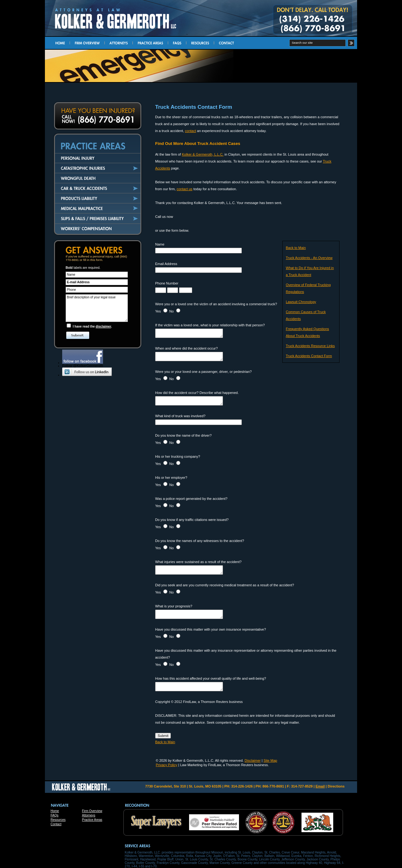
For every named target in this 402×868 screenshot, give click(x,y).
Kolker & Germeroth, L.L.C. (203, 154)
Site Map (270, 760)
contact (190, 131)
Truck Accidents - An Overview (309, 258)
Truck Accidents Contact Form (309, 356)
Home (55, 811)
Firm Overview (92, 811)
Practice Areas (92, 820)
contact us (184, 189)
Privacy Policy (166, 765)
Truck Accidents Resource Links (310, 346)
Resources (58, 820)
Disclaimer (253, 760)
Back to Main (296, 248)
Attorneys (89, 815)
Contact (56, 824)
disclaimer (103, 326)
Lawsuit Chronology (301, 302)
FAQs (54, 815)
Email (320, 786)
